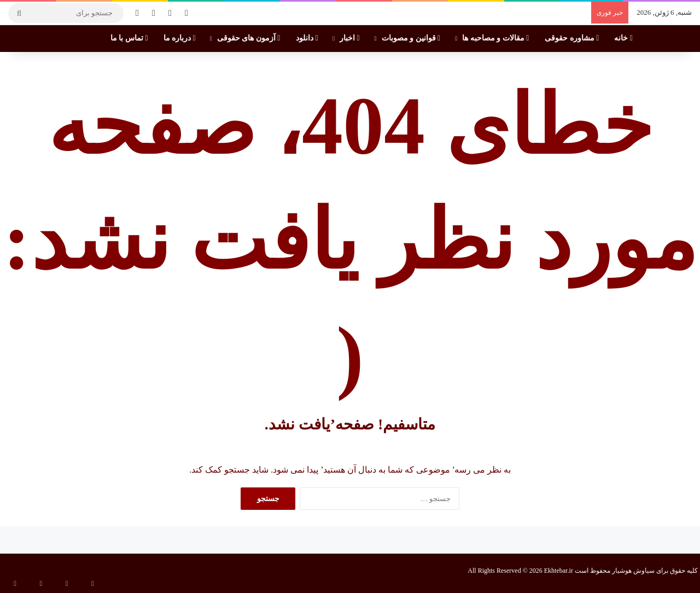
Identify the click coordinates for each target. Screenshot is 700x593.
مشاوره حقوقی (572, 38)
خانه (623, 38)
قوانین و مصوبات (411, 38)
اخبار (350, 38)
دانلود (307, 38)
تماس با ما (129, 38)
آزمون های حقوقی (249, 38)
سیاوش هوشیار (633, 571)
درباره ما (180, 38)
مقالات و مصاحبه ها (495, 38)
